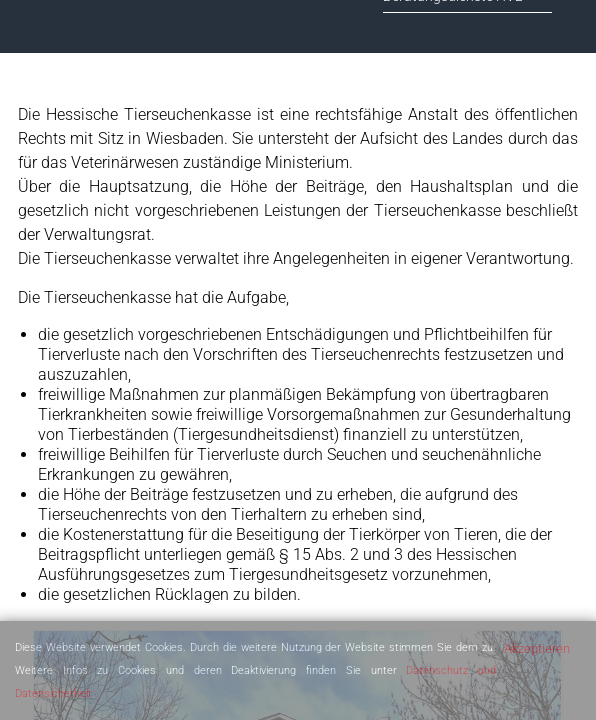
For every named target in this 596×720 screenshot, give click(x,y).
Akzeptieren (537, 648)
